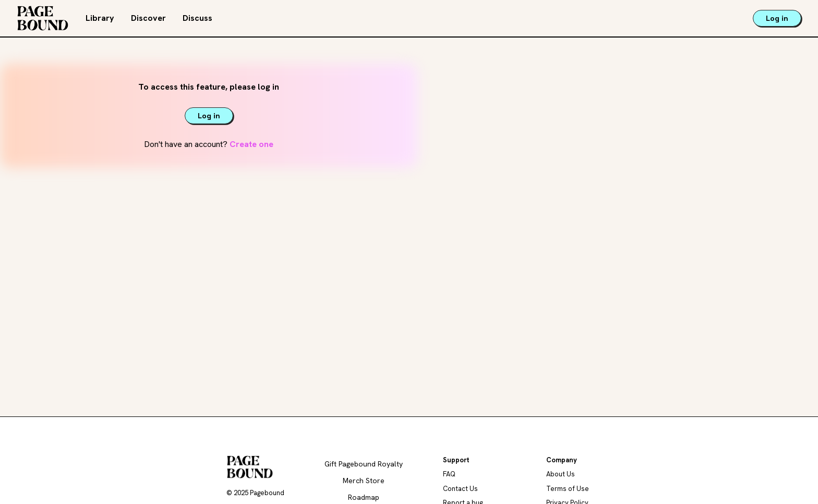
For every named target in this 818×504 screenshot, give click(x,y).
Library (100, 18)
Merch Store (364, 481)
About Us (561, 474)
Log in (777, 18)
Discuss (197, 18)
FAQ (449, 474)
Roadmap (364, 497)
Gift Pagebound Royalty (364, 464)
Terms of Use (568, 489)
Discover (148, 18)
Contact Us (460, 489)
